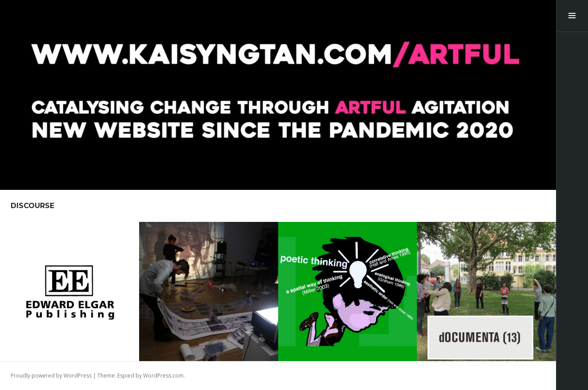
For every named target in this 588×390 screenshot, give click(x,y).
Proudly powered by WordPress (51, 376)
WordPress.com (163, 376)
